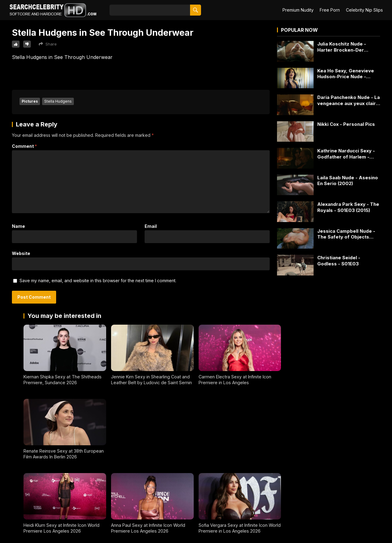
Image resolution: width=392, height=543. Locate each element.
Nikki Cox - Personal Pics (346, 124)
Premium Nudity (298, 10)
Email (151, 226)
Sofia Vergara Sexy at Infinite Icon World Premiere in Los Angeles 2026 (239, 454)
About (8, 507)
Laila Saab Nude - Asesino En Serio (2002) (348, 181)
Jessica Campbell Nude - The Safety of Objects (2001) (346, 234)
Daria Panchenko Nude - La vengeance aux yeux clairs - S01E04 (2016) (349, 100)
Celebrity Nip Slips (364, 10)
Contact (10, 528)
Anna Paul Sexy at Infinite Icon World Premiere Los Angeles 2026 (148, 454)
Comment (24, 146)
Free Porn (330, 10)
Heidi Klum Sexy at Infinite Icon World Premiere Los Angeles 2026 (61, 454)
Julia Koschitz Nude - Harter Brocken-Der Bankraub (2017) (342, 47)
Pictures (30, 101)
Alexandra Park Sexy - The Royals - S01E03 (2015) (348, 207)
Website (21, 253)
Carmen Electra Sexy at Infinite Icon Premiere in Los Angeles (235, 380)
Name (18, 226)
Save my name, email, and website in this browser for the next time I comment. (98, 281)
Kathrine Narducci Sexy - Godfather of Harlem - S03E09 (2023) (346, 154)
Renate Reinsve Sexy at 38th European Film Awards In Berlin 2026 (326, 380)
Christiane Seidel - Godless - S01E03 (339, 261)
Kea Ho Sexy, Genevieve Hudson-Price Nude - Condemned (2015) (346, 74)
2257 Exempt (15, 517)
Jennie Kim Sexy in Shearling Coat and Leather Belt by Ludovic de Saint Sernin (151, 380)
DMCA (9, 539)
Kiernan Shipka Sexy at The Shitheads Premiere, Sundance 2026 (63, 380)
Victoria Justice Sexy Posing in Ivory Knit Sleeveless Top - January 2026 (323, 454)
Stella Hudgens (58, 101)
